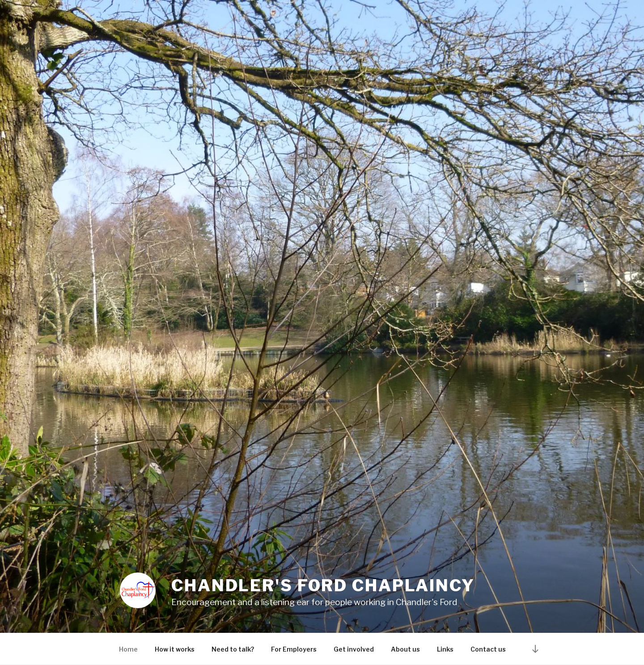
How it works (175, 649)
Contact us (488, 649)
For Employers (294, 649)
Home (128, 649)
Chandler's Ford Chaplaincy (323, 585)
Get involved (354, 649)
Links (445, 649)
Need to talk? (233, 649)
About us (405, 649)
